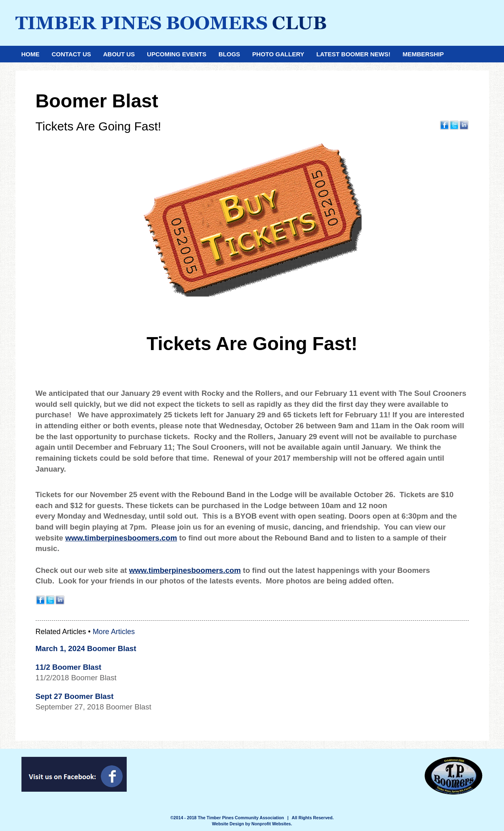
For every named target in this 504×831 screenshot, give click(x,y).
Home (31, 54)
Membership (423, 54)
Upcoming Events (177, 54)
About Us (119, 54)
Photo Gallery (278, 54)
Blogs (229, 54)
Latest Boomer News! (353, 54)
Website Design (229, 824)
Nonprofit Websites (271, 824)
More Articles (114, 632)
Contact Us (71, 54)
